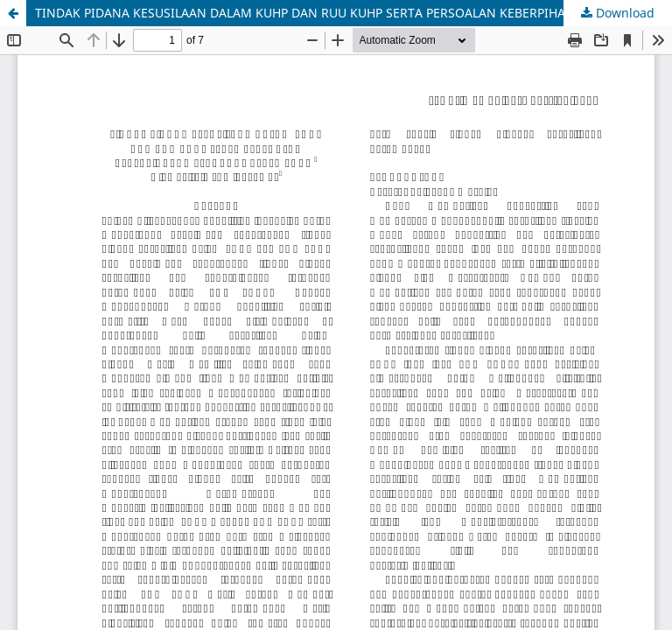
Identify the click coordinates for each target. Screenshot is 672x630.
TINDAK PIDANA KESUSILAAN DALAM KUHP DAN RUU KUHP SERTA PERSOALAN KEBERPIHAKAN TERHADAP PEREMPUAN (353, 13)
